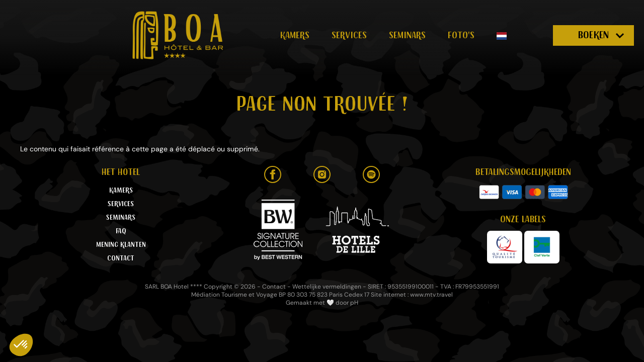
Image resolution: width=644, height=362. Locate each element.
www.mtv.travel (431, 295)
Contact (121, 258)
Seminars (407, 35)
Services (349, 35)
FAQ (121, 231)
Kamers (295, 35)
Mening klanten (121, 245)
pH (354, 303)
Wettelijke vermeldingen (327, 287)
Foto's (461, 35)
